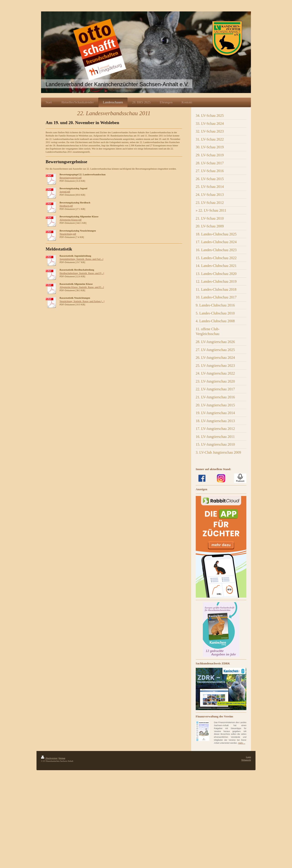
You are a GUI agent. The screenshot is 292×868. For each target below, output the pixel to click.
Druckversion (49, 758)
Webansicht (246, 760)
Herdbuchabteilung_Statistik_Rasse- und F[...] (82, 273)
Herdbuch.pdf (66, 206)
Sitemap (62, 758)
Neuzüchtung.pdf (68, 234)
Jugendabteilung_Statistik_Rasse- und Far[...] (81, 259)
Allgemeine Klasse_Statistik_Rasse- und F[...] (82, 287)
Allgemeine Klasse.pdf (70, 220)
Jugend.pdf (65, 192)
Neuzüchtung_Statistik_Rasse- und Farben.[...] (82, 301)
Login (248, 757)
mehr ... (242, 743)
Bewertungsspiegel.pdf (71, 178)
